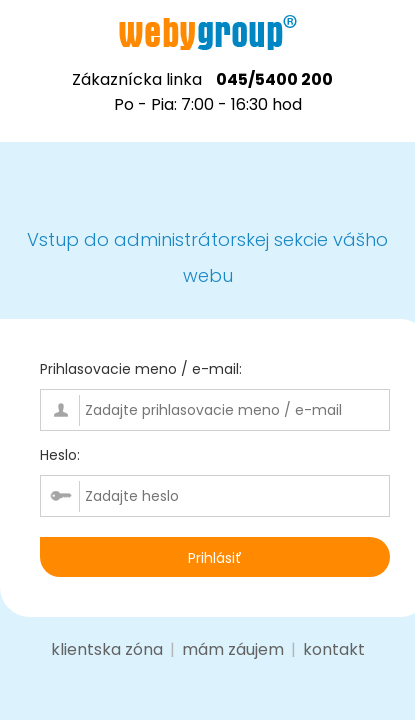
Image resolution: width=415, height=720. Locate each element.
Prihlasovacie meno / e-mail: (141, 369)
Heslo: (60, 455)
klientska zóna (107, 649)
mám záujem (233, 649)
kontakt (334, 649)
